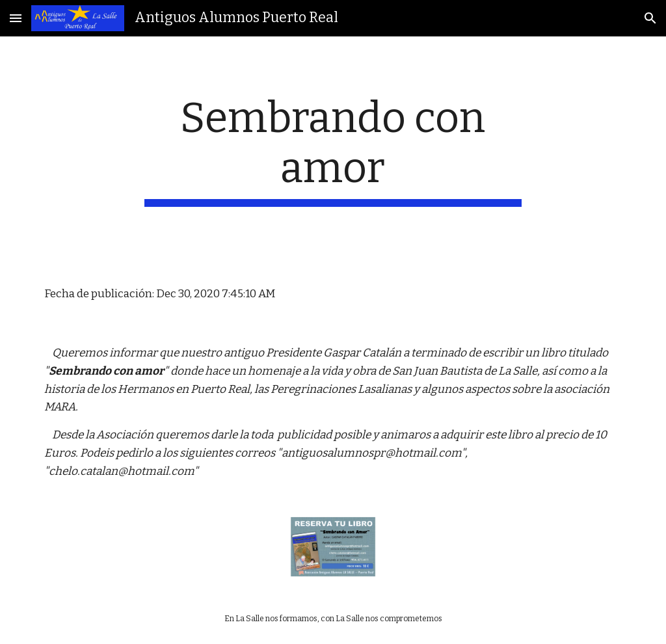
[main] (333, 150)
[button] (16, 18)
